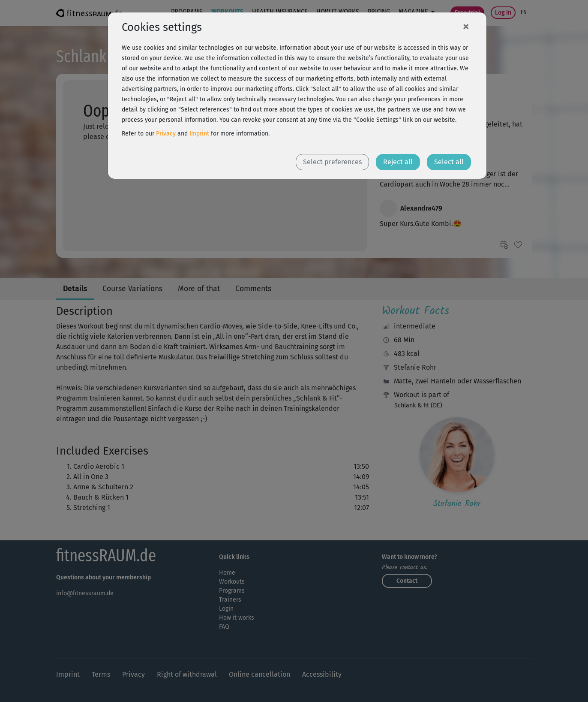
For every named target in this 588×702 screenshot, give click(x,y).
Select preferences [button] (332, 162)
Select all (449, 162)
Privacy (166, 134)
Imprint (199, 134)
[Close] (466, 26)
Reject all (398, 162)
